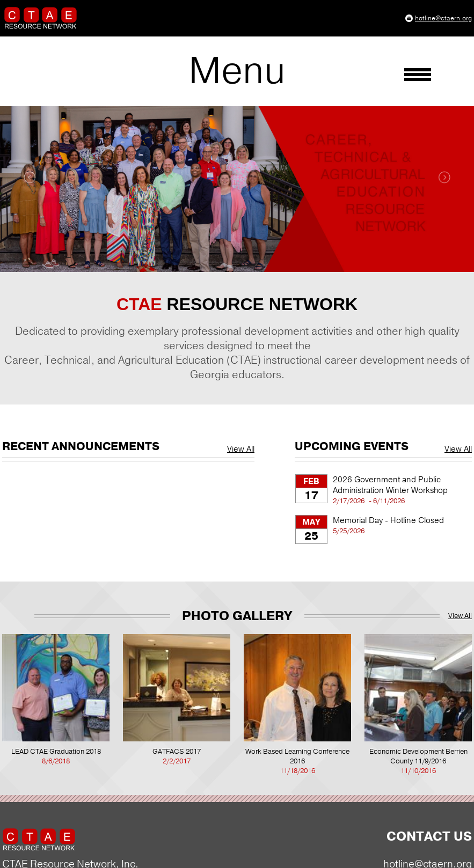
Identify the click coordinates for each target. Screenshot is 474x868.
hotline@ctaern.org (443, 18)
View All (241, 449)
